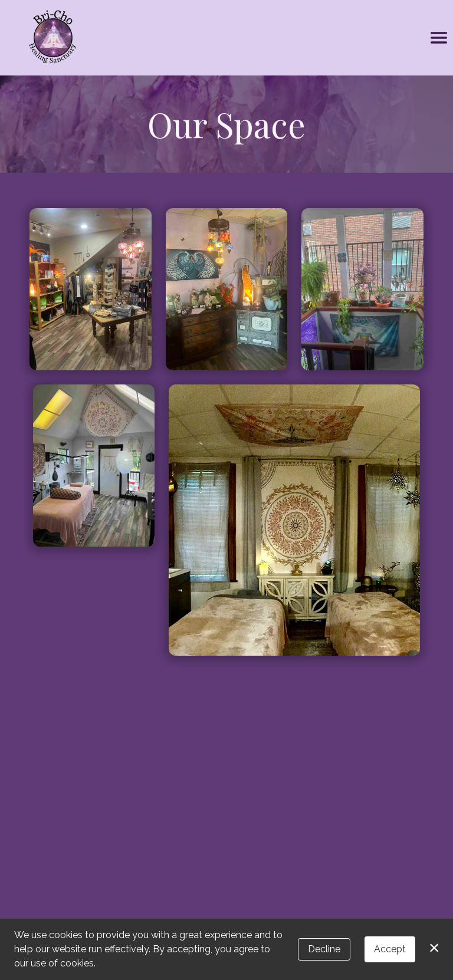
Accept (390, 949)
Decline (324, 949)
